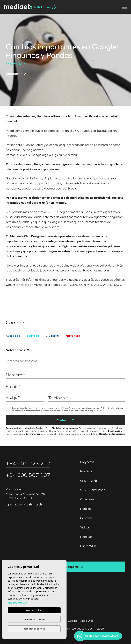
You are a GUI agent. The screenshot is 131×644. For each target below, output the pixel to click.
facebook (13, 336)
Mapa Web (87, 621)
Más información (17, 603)
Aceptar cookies (34, 610)
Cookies (73, 621)
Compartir (16, 74)
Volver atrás (18, 350)
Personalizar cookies (34, 619)
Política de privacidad (111, 408)
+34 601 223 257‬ (28, 463)
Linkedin (52, 336)
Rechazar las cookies (34, 629)
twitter (33, 336)
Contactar (65, 420)
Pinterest (73, 336)
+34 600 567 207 (28, 475)
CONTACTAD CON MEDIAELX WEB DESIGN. (92, 285)
